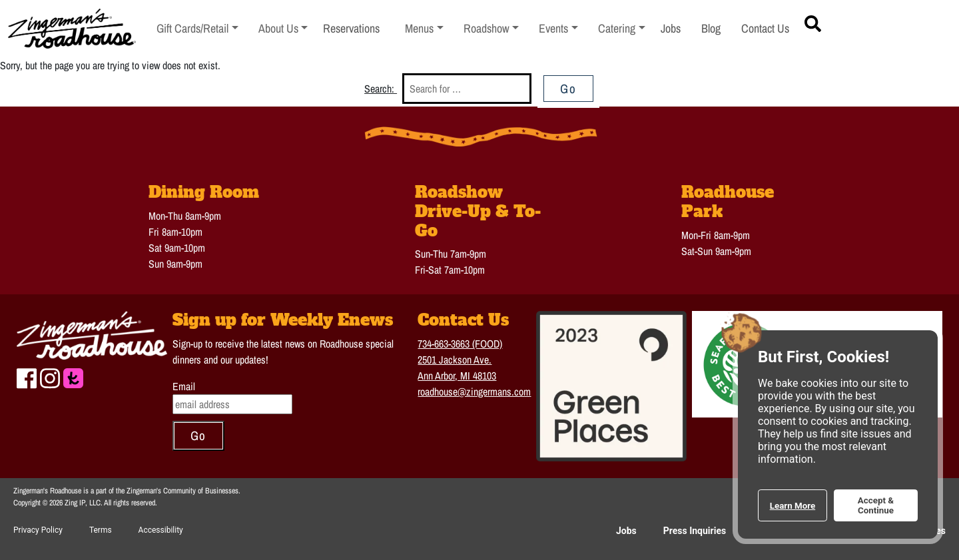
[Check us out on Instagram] (50, 377)
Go (568, 89)
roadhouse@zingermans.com (474, 392)
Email (184, 386)
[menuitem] (197, 29)
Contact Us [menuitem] (765, 28)
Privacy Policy (38, 530)
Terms (101, 530)
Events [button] (558, 28)
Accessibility (161, 530)
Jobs (626, 531)
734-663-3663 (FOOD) (460, 344)
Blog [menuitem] (711, 28)
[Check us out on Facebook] (27, 377)
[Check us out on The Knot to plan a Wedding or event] (73, 377)
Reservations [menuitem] (351, 28)
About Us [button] (283, 28)
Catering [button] (622, 28)
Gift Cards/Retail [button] (193, 28)
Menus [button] (424, 28)
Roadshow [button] (491, 28)
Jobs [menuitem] (671, 28)
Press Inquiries (695, 531)
